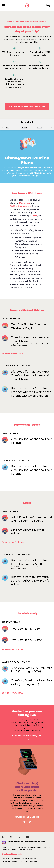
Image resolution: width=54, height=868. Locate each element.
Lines (34, 216)
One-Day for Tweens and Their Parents (31, 441)
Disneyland (25, 203)
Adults (39, 127)
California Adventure (20, 206)
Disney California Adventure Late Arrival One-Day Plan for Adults (31, 580)
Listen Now (12, 854)
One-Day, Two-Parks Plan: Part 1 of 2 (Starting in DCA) (32, 669)
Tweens (24, 127)
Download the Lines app (27, 817)
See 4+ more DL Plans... (14, 353)
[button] (51, 127)
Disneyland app (36, 173)
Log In (49, 5)
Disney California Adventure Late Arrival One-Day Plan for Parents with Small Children (31, 392)
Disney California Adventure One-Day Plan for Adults (30, 562)
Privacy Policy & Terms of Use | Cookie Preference (19, 861)
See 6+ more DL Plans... (13, 542)
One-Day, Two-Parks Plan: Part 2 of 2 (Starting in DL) (32, 682)
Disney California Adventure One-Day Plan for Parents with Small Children (31, 375)
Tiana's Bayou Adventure (27, 244)
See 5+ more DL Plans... (13, 649)
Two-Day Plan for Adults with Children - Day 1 (30, 326)
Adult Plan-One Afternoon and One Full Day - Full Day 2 (31, 519)
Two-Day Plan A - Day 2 (26, 640)
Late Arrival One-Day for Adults (27, 532)
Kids (7, 127)
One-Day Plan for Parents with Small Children (31, 339)
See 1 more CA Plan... (12, 693)
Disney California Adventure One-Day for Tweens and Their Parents (31, 470)
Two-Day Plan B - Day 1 (26, 629)
